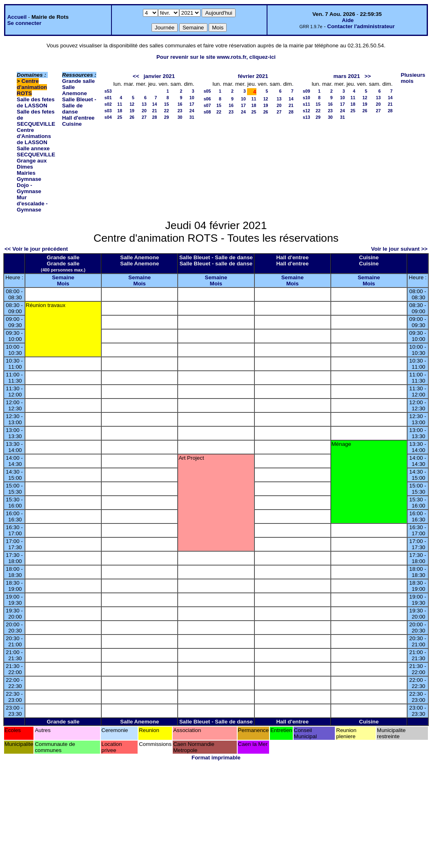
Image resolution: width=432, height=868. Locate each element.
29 (167, 117)
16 (180, 104)
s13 (307, 117)
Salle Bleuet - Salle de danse (79, 106)
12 (132, 104)
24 (192, 111)
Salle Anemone (75, 90)
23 (180, 111)
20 (144, 111)
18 (120, 111)
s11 (307, 104)
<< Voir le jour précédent (36, 249)
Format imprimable (216, 758)
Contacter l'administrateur (361, 26)
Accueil (17, 17)
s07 (207, 105)
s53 (108, 91)
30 (180, 117)
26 (132, 117)
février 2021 (253, 76)
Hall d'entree (78, 118)
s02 (108, 104)
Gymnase (29, 179)
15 (167, 104)
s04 (108, 117)
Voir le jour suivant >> (399, 249)
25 (120, 117)
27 (144, 117)
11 (120, 104)
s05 (207, 91)
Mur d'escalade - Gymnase (32, 204)
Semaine (63, 277)
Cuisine (72, 124)
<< (136, 76)
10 (192, 98)
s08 (207, 112)
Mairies (26, 173)
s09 (307, 91)
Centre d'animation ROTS (32, 87)
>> (368, 76)
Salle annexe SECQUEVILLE (36, 151)
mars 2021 (346, 76)
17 (192, 104)
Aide (348, 20)
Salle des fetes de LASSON (36, 102)
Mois (63, 284)
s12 (307, 111)
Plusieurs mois (413, 78)
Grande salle (78, 81)
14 (155, 104)
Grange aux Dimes (32, 164)
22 (167, 111)
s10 (307, 98)
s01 (108, 98)
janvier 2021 (159, 76)
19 (132, 111)
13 (144, 104)
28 (155, 117)
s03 (108, 111)
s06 (207, 99)
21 (155, 111)
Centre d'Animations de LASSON (34, 136)
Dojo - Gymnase (29, 188)
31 (192, 117)
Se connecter (24, 23)
